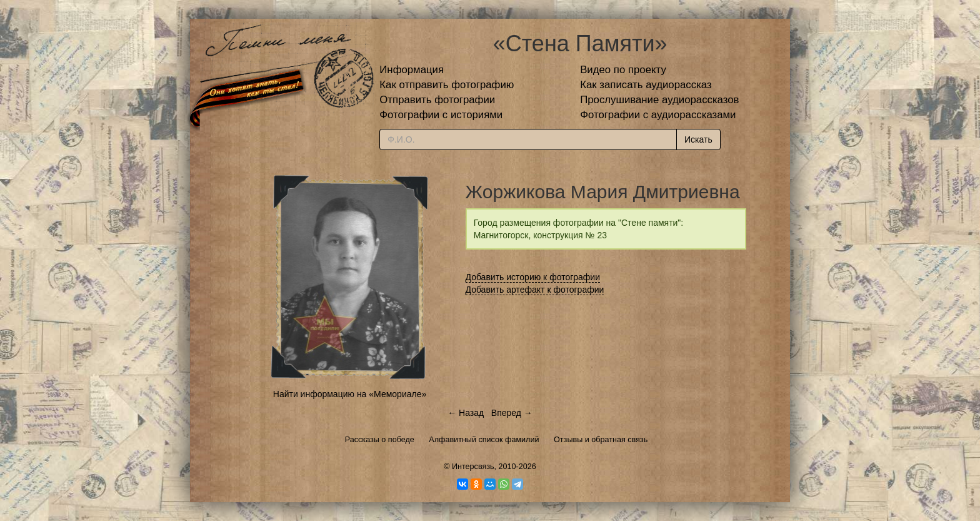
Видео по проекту (623, 70)
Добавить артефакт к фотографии (535, 290)
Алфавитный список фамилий (484, 440)
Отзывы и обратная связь (601, 440)
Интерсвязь (473, 467)
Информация (412, 70)
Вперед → (512, 413)
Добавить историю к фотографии (533, 277)
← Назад (466, 413)
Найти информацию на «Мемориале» (350, 394)
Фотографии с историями (441, 115)
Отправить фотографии (437, 100)
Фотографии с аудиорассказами (658, 115)
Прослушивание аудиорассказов (659, 100)
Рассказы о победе (380, 440)
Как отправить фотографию (447, 85)
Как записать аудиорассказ (646, 85)
